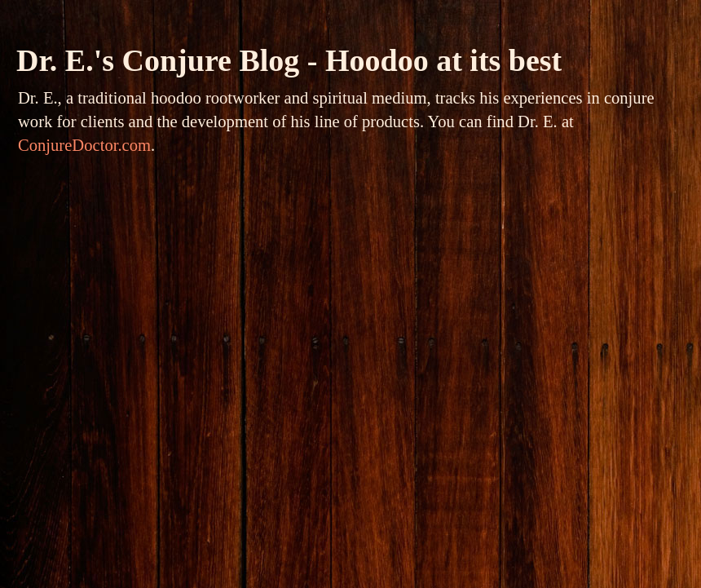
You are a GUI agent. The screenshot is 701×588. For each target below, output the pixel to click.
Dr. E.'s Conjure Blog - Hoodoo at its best (289, 60)
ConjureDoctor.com (84, 145)
